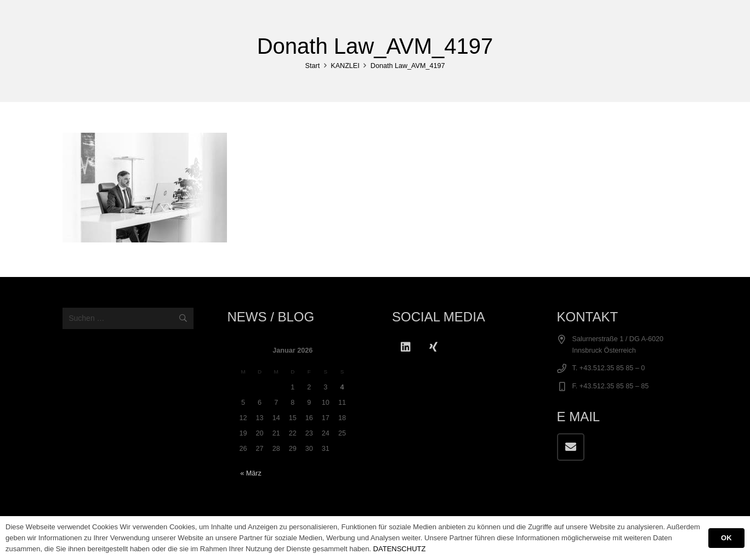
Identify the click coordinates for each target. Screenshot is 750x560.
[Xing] (433, 347)
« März (251, 473)
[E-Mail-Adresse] (571, 447)
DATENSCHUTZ (400, 549)
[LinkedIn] (406, 347)
